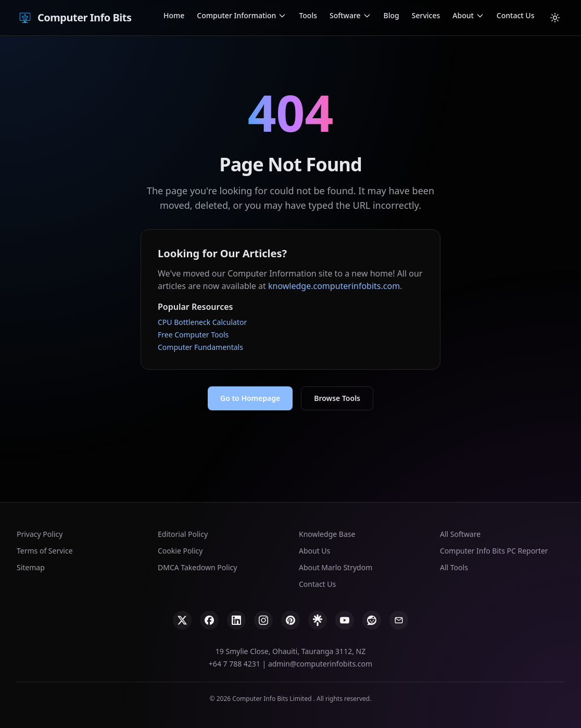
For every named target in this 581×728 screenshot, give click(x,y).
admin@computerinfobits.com (320, 664)
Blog (391, 15)
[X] (182, 620)
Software (345, 15)
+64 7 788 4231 (235, 664)
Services (426, 15)
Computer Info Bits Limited (273, 699)
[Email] (399, 620)
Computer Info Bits (74, 18)
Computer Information (236, 15)
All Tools (454, 567)
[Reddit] (372, 620)
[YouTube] (345, 620)
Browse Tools (337, 398)
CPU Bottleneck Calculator (202, 322)
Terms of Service (45, 551)
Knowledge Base (327, 534)
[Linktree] (318, 620)
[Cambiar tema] (555, 18)
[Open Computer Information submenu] (282, 16)
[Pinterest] (290, 620)
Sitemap (31, 567)
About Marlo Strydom (336, 567)
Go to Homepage (250, 398)
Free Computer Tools (193, 335)
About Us (314, 551)
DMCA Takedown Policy (197, 567)
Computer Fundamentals (200, 347)
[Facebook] (209, 620)
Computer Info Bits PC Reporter (494, 551)
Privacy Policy (40, 534)
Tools (308, 15)
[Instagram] (263, 620)
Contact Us (516, 15)
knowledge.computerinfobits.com (334, 286)
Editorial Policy (183, 534)
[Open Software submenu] (367, 16)
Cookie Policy (180, 551)
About (463, 15)
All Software (460, 534)
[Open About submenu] (480, 16)
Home (174, 15)
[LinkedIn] (236, 620)
